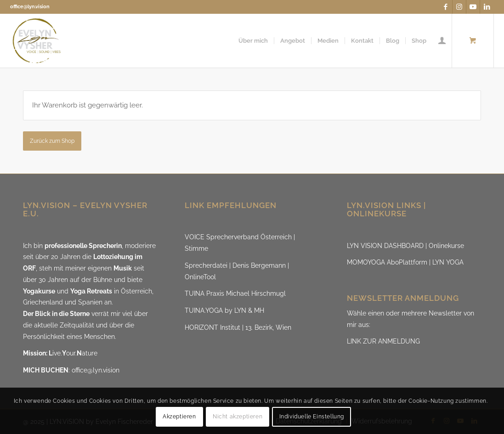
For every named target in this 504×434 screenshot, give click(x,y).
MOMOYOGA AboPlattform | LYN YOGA (405, 262)
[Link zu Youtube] (473, 7)
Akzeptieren (179, 417)
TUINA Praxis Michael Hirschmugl (235, 293)
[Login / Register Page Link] (442, 41)
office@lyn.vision (30, 7)
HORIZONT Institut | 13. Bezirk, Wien (238, 327)
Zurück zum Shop (52, 141)
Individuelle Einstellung (312, 417)
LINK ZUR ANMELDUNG (383, 341)
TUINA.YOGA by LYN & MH (224, 310)
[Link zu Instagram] (459, 7)
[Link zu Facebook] (445, 7)
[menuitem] (253, 41)
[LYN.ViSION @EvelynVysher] (37, 41)
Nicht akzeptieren (238, 417)
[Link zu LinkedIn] (487, 7)
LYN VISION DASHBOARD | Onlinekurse (405, 246)
